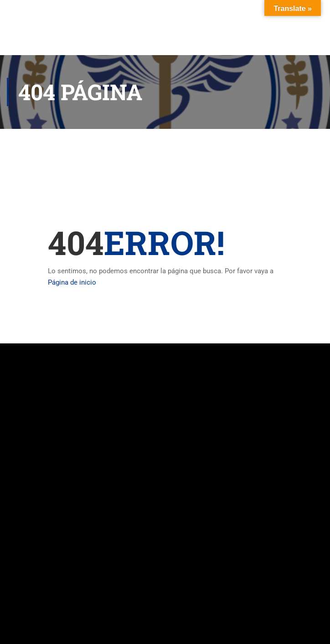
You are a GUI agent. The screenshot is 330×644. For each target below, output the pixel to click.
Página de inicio (72, 282)
